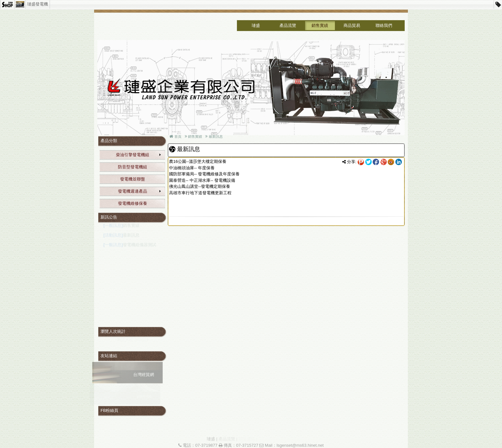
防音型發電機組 (133, 167)
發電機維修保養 (133, 203)
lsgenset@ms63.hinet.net (300, 445)
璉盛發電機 (38, 4)
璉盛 (256, 25)
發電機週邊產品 (140, 191)
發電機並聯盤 (133, 179)
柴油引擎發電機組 (139, 155)
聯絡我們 (384, 25)
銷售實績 (320, 25)
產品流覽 (288, 25)
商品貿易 (352, 25)
